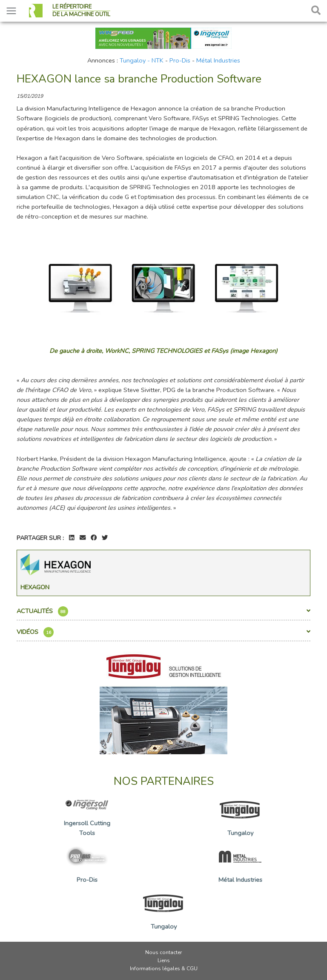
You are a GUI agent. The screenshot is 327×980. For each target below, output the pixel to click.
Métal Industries (218, 60)
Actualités (163, 611)
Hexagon (35, 587)
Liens (164, 960)
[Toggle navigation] (11, 11)
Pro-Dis (180, 60)
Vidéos (163, 632)
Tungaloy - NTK (142, 60)
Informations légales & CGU (164, 969)
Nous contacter (163, 952)
